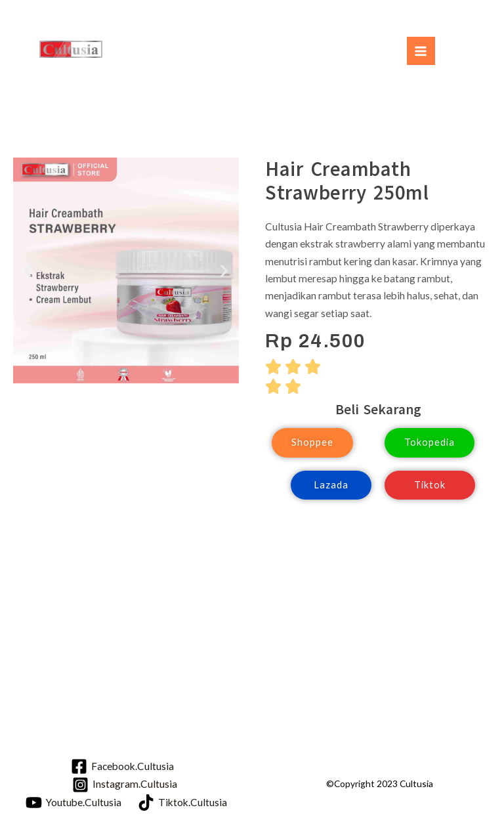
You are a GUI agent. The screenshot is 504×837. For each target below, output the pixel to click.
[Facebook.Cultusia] (122, 766)
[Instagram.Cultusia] (124, 785)
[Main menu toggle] (421, 51)
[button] (28, 271)
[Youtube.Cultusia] (73, 803)
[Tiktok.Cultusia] (182, 803)
